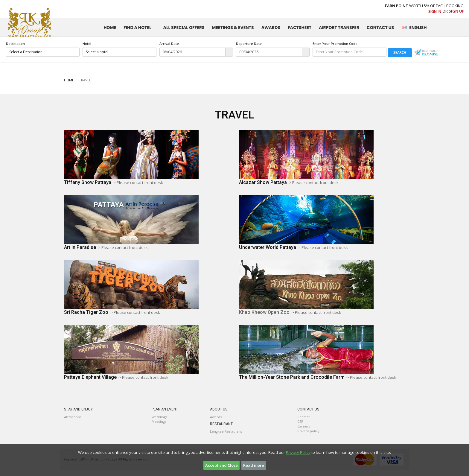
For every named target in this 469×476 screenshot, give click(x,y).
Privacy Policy (298, 452)
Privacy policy (308, 431)
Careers (304, 426)
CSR (300, 421)
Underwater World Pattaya (268, 247)
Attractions (73, 417)
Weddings (159, 417)
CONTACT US (380, 28)
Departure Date (249, 44)
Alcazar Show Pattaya (263, 182)
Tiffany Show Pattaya (88, 182)
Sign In (435, 12)
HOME (110, 28)
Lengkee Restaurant (226, 431)
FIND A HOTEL (137, 28)
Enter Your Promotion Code (335, 44)
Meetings (159, 421)
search (400, 53)
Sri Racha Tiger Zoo (86, 312)
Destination (15, 44)
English (414, 28)
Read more (254, 465)
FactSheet (300, 28)
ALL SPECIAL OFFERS (184, 28)
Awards (216, 417)
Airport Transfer (339, 28)
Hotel (87, 44)
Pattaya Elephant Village (90, 377)
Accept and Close (221, 465)
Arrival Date (169, 44)
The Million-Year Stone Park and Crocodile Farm (292, 377)
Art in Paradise (80, 247)
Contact (303, 417)
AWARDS (271, 28)
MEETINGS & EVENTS (233, 28)
